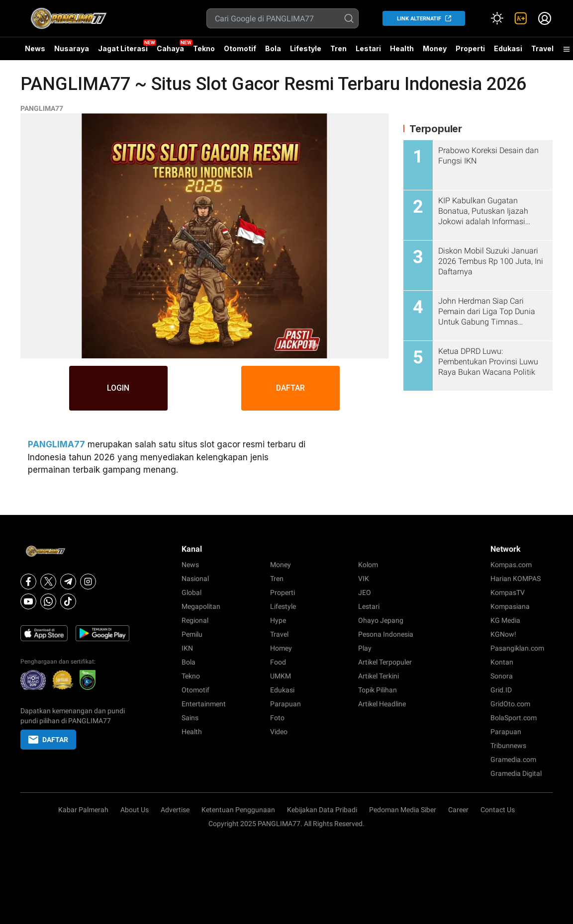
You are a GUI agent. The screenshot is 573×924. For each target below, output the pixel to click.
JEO (365, 592)
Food (278, 662)
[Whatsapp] (48, 601)
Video (279, 732)
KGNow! (503, 634)
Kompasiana (510, 606)
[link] (521, 18)
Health (402, 48)
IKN (187, 648)
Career (458, 810)
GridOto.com (510, 704)
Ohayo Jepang (381, 620)
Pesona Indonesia (386, 634)
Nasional (195, 579)
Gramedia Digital (516, 773)
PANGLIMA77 (42, 108)
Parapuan (286, 704)
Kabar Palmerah (83, 810)
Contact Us (498, 810)
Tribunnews (508, 746)
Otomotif (240, 48)
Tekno (204, 48)
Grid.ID (501, 690)
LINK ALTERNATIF (419, 19)
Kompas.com (511, 565)
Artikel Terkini (379, 676)
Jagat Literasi (123, 48)
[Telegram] (68, 582)
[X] (48, 582)
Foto (277, 718)
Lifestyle (306, 48)
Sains (190, 718)
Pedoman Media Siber (403, 810)
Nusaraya (72, 48)
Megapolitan (201, 606)
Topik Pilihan (378, 690)
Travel (542, 48)
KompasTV (508, 592)
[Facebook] (28, 582)
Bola (273, 48)
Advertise (175, 810)
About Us (135, 810)
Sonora (502, 676)
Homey (281, 648)
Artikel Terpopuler (385, 662)
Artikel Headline (382, 704)
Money (435, 48)
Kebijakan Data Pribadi (322, 810)
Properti (470, 48)
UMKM (281, 676)
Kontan (502, 662)
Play (365, 648)
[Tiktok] (68, 601)
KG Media (505, 620)
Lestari (368, 52)
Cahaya (170, 48)
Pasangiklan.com (517, 648)
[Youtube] (28, 601)
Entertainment (204, 704)
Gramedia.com (513, 759)
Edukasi (508, 48)
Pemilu (192, 634)
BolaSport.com (514, 718)
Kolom (368, 565)
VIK (364, 579)
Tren (338, 48)
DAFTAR (291, 388)
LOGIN (118, 388)
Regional (195, 620)
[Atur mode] (497, 18)
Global (191, 592)
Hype (278, 620)
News (35, 48)
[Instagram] (88, 582)
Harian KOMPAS (516, 579)
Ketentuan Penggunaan (238, 810)
